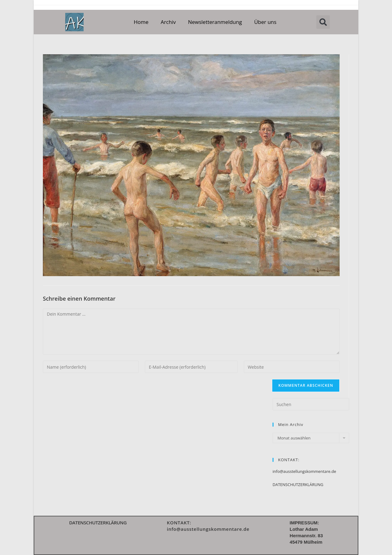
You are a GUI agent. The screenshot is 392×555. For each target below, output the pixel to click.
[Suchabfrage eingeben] (311, 404)
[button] (323, 22)
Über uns (265, 22)
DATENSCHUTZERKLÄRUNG (298, 485)
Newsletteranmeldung (215, 22)
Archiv (168, 22)
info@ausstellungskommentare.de (304, 471)
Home (141, 22)
